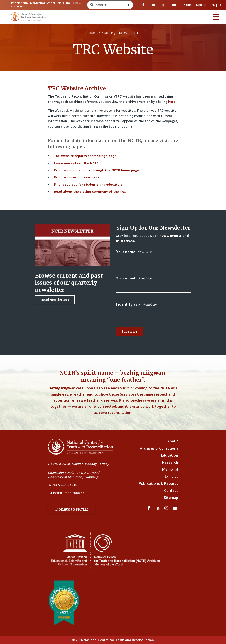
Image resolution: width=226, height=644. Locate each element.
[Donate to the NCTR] (72, 509)
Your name (134, 252)
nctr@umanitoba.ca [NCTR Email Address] (69, 493)
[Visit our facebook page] (143, 5)
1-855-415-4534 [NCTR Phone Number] (65, 485)
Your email (134, 278)
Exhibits (171, 476)
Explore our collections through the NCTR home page (97, 170)
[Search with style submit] (129, 5)
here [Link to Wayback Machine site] (172, 102)
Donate (201, 5)
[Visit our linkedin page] (154, 5)
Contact (171, 490)
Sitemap (171, 498)
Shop (187, 5)
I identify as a (136, 304)
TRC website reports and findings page (85, 156)
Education (170, 455)
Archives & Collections (159, 448)
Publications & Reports (158, 483)
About (173, 441)
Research (170, 462)
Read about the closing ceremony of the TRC (90, 192)
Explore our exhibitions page (77, 177)
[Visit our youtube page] (174, 5)
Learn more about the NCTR (76, 163)
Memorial (170, 469)
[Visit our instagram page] (164, 5)
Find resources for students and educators (88, 184)
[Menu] (216, 17)
